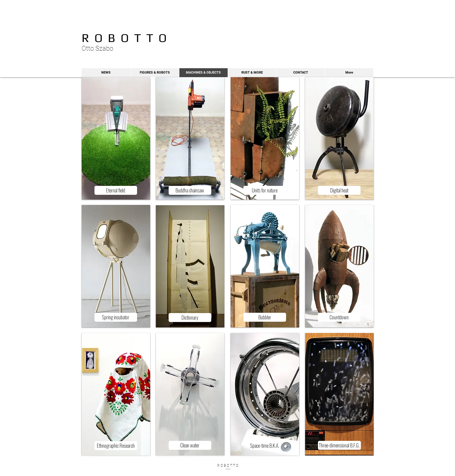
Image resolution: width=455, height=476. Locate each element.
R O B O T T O (124, 38)
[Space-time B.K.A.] (265, 446)
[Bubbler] (265, 317)
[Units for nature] (265, 190)
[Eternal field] (116, 190)
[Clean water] (190, 445)
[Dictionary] (190, 318)
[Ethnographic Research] (116, 446)
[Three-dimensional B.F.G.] (339, 445)
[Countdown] (339, 317)
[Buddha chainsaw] (190, 190)
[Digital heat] (339, 190)
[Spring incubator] (116, 317)
